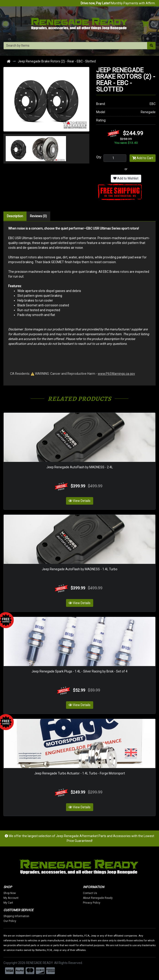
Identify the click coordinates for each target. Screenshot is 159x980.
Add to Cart (143, 158)
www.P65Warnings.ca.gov (116, 374)
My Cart (12, 903)
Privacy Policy (95, 903)
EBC (153, 104)
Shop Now (13, 893)
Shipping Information (20, 916)
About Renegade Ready (101, 898)
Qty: (99, 157)
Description (15, 216)
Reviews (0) (38, 216)
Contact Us (94, 893)
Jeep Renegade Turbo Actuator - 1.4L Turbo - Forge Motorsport (80, 773)
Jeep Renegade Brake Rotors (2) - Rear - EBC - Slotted (57, 61)
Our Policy (13, 921)
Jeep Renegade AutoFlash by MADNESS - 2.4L (80, 467)
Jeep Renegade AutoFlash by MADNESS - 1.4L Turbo (80, 569)
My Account (15, 898)
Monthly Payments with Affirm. (118, 3)
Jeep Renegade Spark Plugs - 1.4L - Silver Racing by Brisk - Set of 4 (79, 671)
